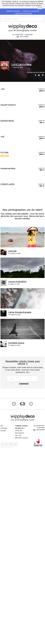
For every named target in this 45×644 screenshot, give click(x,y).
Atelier (3, 626)
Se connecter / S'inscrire (22, 35)
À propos (4, 624)
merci (40, 8)
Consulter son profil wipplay (36, 72)
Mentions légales (22, 633)
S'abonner (24, 579)
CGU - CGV (18, 631)
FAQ (2, 621)
